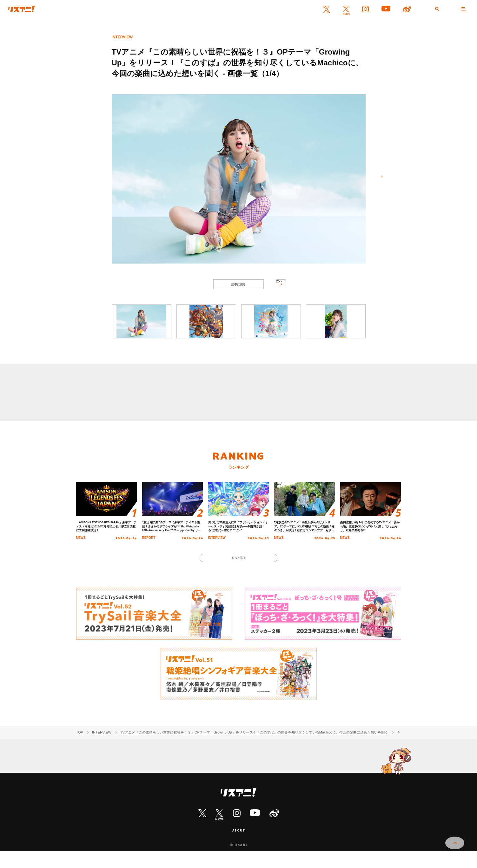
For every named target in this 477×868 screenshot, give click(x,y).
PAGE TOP (455, 846)
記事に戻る (238, 287)
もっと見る (238, 571)
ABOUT (239, 846)
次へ (378, 180)
